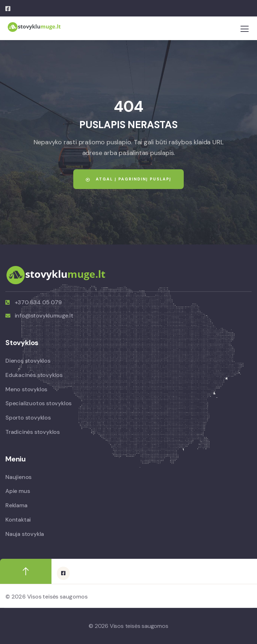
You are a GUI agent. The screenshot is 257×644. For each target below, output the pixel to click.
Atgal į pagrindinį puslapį (128, 179)
